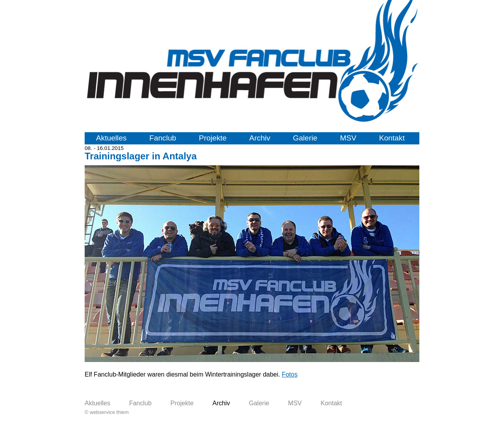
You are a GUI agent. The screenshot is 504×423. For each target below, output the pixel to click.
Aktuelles (111, 138)
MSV (348, 138)
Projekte (213, 138)
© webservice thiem (107, 412)
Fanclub (163, 138)
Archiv (260, 138)
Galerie (305, 138)
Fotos (290, 374)
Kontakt (392, 138)
